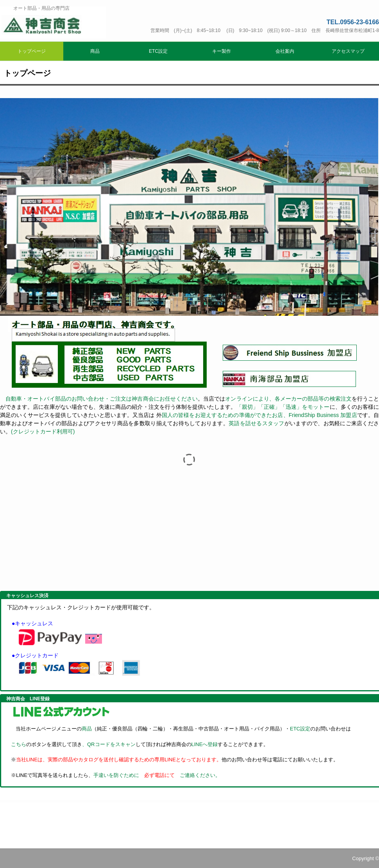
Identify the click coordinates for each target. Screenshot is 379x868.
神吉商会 (53, 22)
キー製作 (222, 51)
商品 (95, 51)
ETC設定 (158, 51)
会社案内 (285, 51)
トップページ (32, 51)
